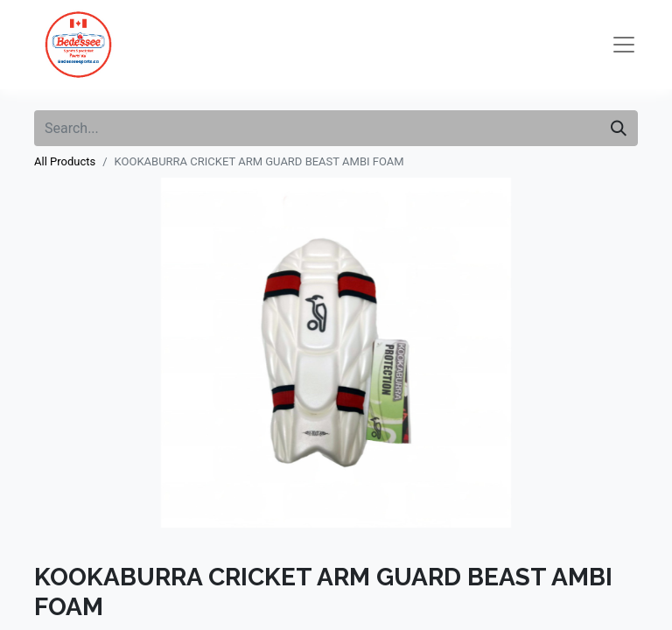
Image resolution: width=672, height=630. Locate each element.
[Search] (619, 128)
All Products (65, 161)
